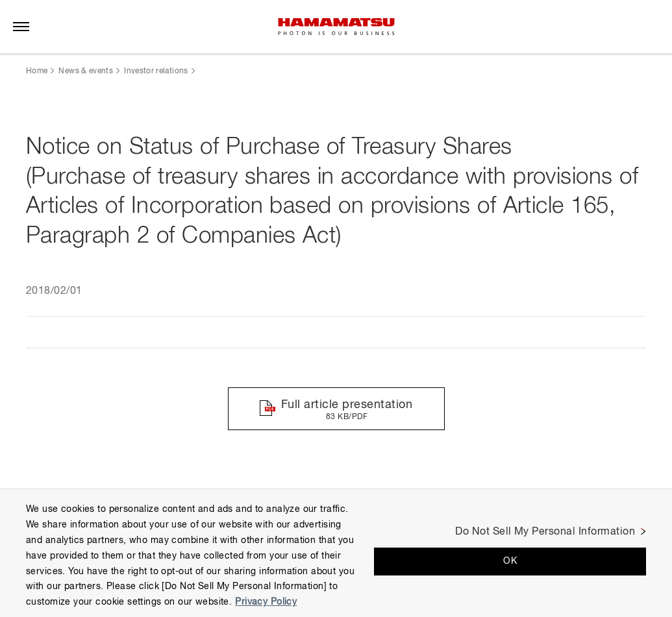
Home (37, 71)
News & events (86, 71)
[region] (336, 553)
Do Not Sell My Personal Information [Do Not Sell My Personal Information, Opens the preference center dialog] (545, 532)
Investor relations (156, 71)
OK (510, 561)
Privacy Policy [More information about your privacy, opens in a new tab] (266, 602)
